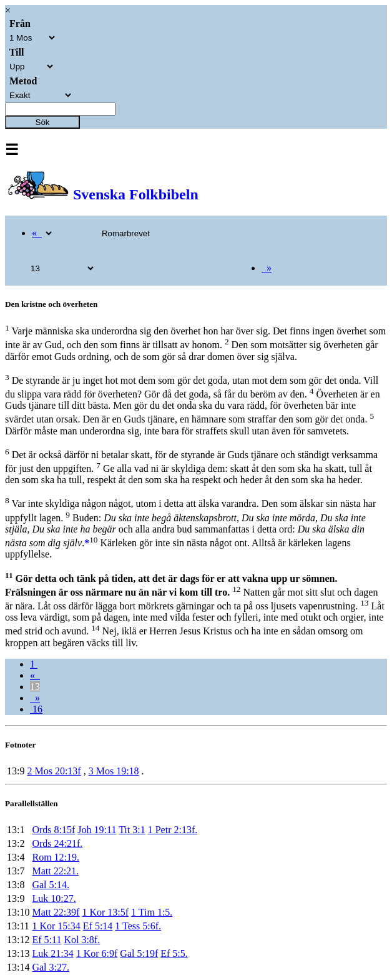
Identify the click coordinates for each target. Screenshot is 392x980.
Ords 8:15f (53, 830)
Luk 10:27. (54, 898)
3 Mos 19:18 (114, 771)
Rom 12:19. (56, 857)
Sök (43, 122)
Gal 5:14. (51, 885)
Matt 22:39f (56, 912)
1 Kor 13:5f (105, 912)
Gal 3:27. (51, 967)
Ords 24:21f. (57, 843)
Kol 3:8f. (82, 940)
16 (36, 709)
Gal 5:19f (139, 953)
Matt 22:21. (55, 871)
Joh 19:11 (97, 830)
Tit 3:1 (132, 830)
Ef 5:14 (98, 926)
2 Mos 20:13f (54, 771)
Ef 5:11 (47, 940)
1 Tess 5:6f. (138, 926)
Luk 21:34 (52, 953)
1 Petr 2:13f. (173, 830)
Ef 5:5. (174, 953)
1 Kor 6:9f (97, 953)
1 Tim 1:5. (152, 912)
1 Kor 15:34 (56, 926)
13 (35, 687)
